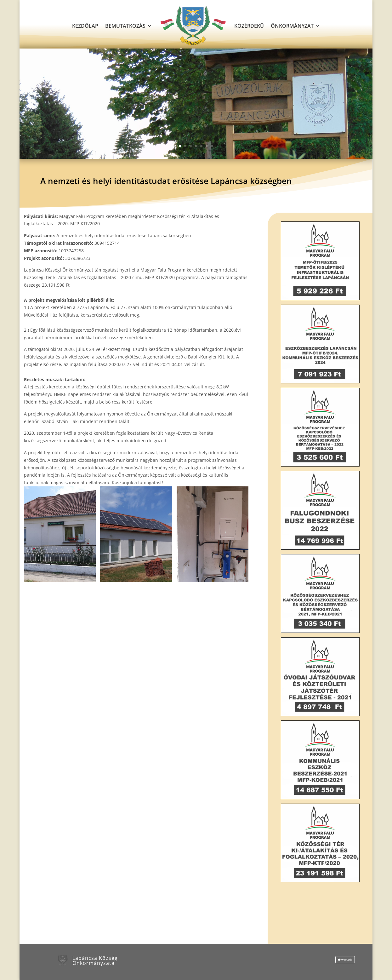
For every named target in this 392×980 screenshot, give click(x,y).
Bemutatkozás (125, 26)
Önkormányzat (292, 26)
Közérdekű (249, 26)
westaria (347, 960)
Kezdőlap (85, 26)
